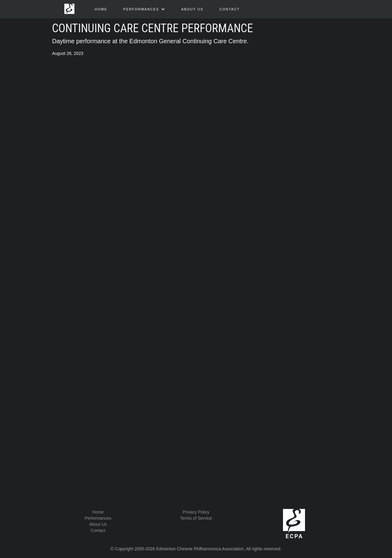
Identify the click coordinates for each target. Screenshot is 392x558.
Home (98, 512)
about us (192, 9)
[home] (69, 8)
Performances (98, 518)
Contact (229, 9)
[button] (144, 9)
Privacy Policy (196, 512)
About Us (98, 524)
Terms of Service (196, 518)
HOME (101, 9)
